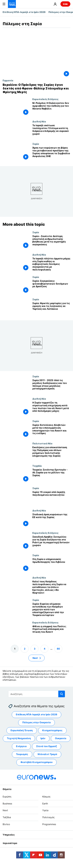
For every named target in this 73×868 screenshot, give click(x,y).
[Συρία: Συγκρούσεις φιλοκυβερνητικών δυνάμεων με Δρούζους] (51, 287)
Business (7, 803)
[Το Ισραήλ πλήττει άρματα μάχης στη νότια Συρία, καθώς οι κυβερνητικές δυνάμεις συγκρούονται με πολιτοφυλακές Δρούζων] (51, 264)
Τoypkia (37, 466)
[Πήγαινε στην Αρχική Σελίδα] (12, 4)
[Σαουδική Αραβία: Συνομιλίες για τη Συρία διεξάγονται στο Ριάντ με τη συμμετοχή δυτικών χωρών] (51, 543)
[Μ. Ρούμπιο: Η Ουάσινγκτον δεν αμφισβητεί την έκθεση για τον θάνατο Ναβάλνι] (51, 109)
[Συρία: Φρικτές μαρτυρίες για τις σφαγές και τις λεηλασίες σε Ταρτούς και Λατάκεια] (51, 309)
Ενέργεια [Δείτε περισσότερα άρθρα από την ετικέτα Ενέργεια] (21, 746)
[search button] (62, 694)
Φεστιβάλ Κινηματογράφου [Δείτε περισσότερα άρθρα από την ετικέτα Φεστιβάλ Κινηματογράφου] (36, 762)
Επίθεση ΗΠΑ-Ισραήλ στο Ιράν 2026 (24, 12)
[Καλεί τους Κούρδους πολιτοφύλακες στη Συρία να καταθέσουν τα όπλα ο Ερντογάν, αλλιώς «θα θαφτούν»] (51, 588)
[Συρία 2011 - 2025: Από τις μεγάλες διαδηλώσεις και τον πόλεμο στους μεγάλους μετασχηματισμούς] (51, 386)
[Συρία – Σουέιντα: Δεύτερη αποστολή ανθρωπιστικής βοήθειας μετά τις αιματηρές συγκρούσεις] (51, 242)
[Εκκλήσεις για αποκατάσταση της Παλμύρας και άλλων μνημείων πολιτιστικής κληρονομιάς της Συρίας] (51, 453)
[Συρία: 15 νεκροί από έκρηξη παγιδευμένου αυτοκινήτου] (51, 498)
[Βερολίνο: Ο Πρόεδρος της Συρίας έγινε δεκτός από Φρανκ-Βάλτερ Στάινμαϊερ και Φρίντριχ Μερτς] (36, 88)
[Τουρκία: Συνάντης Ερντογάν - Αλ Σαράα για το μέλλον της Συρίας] (51, 476)
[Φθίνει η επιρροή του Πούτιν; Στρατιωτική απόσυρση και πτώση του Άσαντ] (51, 632)
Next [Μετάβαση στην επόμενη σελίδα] (35, 658)
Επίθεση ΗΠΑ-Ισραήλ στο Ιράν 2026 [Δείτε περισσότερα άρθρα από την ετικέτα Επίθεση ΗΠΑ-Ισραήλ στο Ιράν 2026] (36, 714)
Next (5, 810)
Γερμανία (8, 80)
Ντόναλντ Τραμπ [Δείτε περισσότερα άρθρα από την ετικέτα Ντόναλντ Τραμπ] (47, 754)
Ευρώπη (7, 797)
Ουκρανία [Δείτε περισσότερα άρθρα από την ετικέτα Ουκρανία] (61, 738)
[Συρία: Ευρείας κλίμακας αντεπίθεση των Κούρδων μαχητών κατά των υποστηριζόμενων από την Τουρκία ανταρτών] (51, 610)
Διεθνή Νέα (39, 121)
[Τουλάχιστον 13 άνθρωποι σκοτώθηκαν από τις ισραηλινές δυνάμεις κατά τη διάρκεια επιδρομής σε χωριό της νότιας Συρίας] (51, 131)
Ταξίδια (7, 817)
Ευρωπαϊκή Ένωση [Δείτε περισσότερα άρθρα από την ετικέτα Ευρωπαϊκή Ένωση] (22, 730)
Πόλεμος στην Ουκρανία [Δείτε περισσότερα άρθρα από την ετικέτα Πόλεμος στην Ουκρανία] (36, 722)
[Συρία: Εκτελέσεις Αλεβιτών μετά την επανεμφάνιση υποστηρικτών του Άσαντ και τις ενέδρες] (51, 431)
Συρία (36, 144)
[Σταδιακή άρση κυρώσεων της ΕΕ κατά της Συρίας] (51, 520)
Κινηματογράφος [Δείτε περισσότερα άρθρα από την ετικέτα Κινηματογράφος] (52, 730)
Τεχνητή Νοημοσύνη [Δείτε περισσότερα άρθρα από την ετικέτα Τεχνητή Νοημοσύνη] (19, 738)
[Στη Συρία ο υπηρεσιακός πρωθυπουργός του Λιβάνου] (51, 565)
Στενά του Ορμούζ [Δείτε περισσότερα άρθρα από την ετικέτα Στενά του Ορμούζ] (47, 746)
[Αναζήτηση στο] (37, 694)
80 (58, 648)
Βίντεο (6, 824)
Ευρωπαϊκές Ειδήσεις (45, 99)
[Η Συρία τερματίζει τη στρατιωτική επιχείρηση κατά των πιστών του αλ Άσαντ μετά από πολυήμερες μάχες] (51, 408)
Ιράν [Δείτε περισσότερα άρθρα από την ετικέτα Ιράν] (43, 738)
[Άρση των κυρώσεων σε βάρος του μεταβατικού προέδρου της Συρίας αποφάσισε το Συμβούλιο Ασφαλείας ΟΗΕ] (51, 154)
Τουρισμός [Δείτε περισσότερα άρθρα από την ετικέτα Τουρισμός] (22, 754)
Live (65, 4)
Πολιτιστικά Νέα (42, 443)
